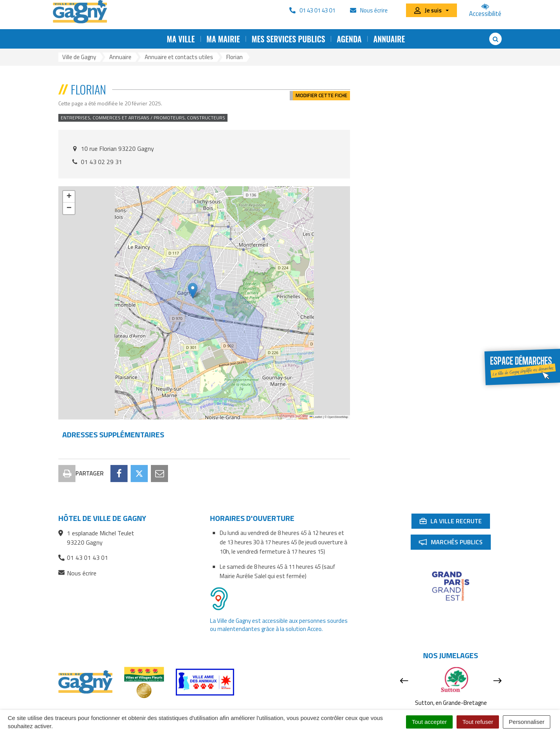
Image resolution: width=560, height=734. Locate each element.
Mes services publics (288, 39)
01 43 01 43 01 (83, 523)
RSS (191, 709)
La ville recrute (455, 488)
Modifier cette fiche (321, 89)
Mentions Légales (334, 709)
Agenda (349, 39)
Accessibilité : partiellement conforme (254, 709)
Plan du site (162, 709)
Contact (128, 709)
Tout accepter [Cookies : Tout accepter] (429, 722)
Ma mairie (223, 39)
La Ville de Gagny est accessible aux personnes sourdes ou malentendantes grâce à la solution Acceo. (279, 590)
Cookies (376, 709)
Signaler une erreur (418, 709)
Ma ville (181, 39)
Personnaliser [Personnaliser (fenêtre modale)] (527, 722)
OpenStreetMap (338, 417)
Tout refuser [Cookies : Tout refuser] (478, 722)
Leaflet (316, 417)
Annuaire (389, 39)
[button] (193, 291)
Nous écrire (77, 539)
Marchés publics (455, 509)
